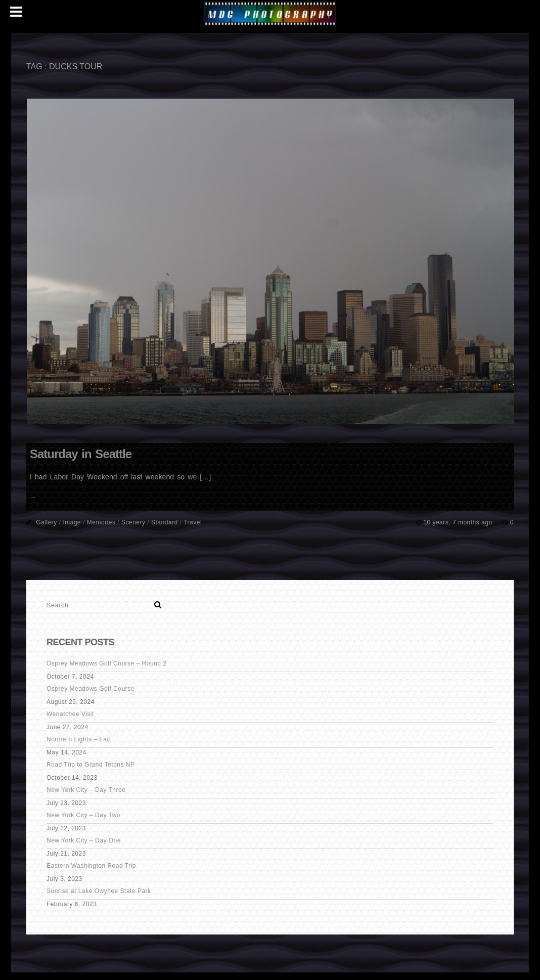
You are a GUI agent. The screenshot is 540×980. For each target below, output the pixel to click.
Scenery (133, 522)
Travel (193, 522)
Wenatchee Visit (70, 714)
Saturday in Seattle (81, 454)
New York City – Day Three (86, 790)
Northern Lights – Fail (78, 739)
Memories (101, 522)
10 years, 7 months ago (459, 522)
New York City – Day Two (83, 815)
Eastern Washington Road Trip (91, 866)
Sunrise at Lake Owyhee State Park (99, 891)
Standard (165, 522)
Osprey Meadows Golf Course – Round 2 (106, 663)
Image (72, 522)
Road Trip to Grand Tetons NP (91, 765)
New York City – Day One (84, 840)
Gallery (47, 522)
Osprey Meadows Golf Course (91, 689)
